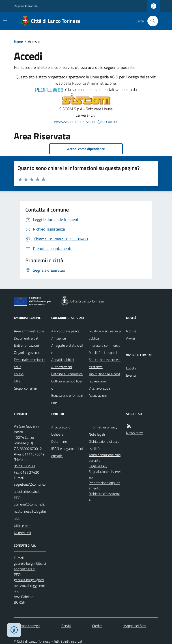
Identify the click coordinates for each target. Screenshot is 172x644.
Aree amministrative (29, 331)
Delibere (57, 434)
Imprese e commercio (104, 345)
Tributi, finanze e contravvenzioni (104, 378)
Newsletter (134, 433)
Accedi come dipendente (86, 149)
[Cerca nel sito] (151, 21)
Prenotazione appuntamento (104, 486)
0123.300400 (24, 466)
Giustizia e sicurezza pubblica (105, 335)
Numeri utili (22, 533)
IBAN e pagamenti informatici (67, 452)
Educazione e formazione (67, 399)
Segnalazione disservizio (105, 474)
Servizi (66, 626)
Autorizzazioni (62, 367)
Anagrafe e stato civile (67, 349)
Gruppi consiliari (25, 388)
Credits (97, 626)
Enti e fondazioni (26, 345)
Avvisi (130, 338)
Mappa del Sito (134, 626)
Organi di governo (27, 352)
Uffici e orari (23, 526)
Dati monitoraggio (27, 626)
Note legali (97, 434)
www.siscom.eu (67, 121)
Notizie (131, 331)
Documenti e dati (27, 338)
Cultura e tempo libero (67, 385)
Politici (19, 374)
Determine (59, 441)
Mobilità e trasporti (103, 352)
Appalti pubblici (62, 360)
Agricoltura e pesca (65, 331)
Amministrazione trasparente (105, 458)
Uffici (18, 381)
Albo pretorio (61, 427)
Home (18, 42)
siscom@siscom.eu (102, 121)
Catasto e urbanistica (67, 374)
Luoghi (131, 368)
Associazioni (98, 395)
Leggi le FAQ (98, 466)
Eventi (131, 375)
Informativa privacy (103, 427)
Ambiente (59, 338)
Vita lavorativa (99, 388)
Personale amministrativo (29, 363)
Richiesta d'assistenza (104, 496)
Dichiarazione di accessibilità (104, 445)
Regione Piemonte (26, 6)
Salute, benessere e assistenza (105, 363)
